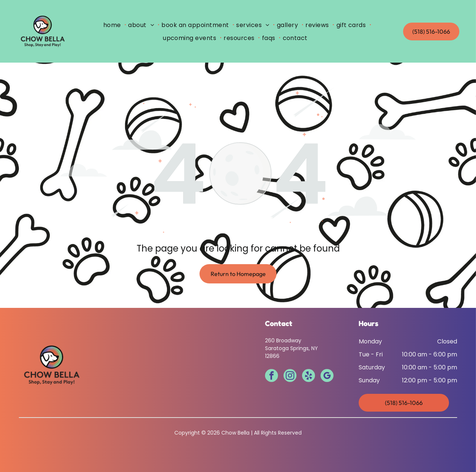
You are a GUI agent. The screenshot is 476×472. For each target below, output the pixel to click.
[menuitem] (114, 25)
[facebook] (271, 376)
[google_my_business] (327, 376)
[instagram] (290, 376)
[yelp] (309, 376)
